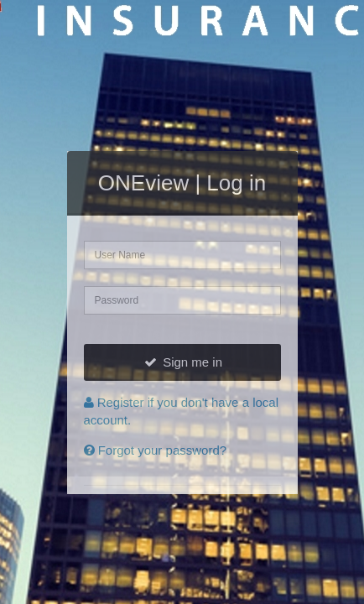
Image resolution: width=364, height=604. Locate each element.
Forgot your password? (156, 450)
